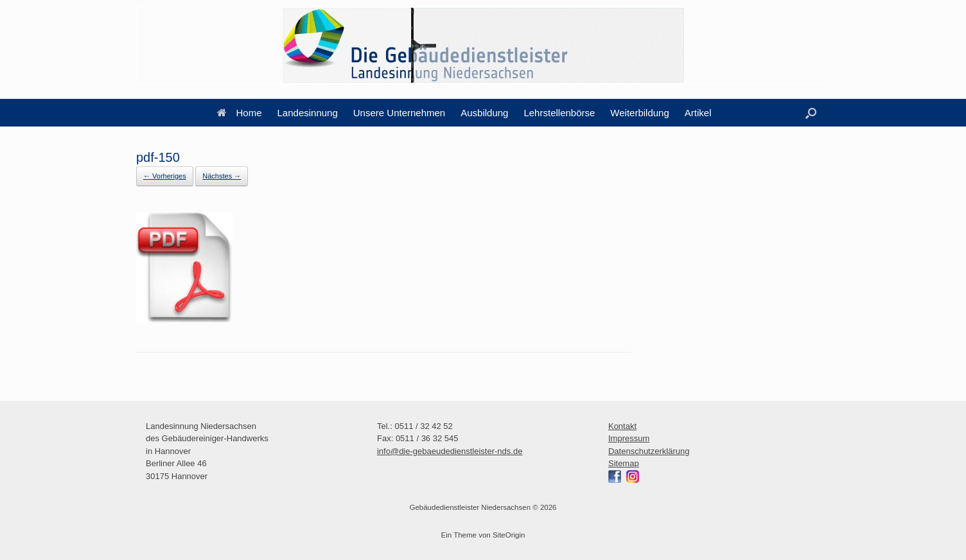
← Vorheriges (165, 176)
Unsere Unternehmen (399, 113)
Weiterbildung (639, 113)
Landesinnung (308, 113)
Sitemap (624, 463)
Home (240, 113)
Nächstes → (222, 176)
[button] (811, 113)
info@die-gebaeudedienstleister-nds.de (450, 451)
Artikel (698, 113)
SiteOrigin (509, 535)
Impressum (629, 438)
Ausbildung (484, 113)
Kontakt (622, 426)
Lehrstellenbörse (559, 113)
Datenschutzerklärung (649, 451)
